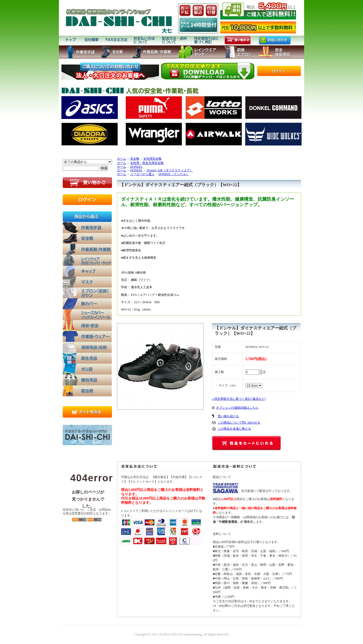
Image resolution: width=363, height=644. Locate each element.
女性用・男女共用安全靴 (147, 163)
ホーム (122, 159)
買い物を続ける (228, 416)
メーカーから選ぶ (142, 174)
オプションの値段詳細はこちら (237, 408)
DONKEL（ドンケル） (174, 174)
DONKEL (136, 167)
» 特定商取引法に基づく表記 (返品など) (239, 399)
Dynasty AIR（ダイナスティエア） (170, 170)
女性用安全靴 (152, 159)
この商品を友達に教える (234, 429)
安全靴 (135, 159)
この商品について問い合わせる (239, 423)
